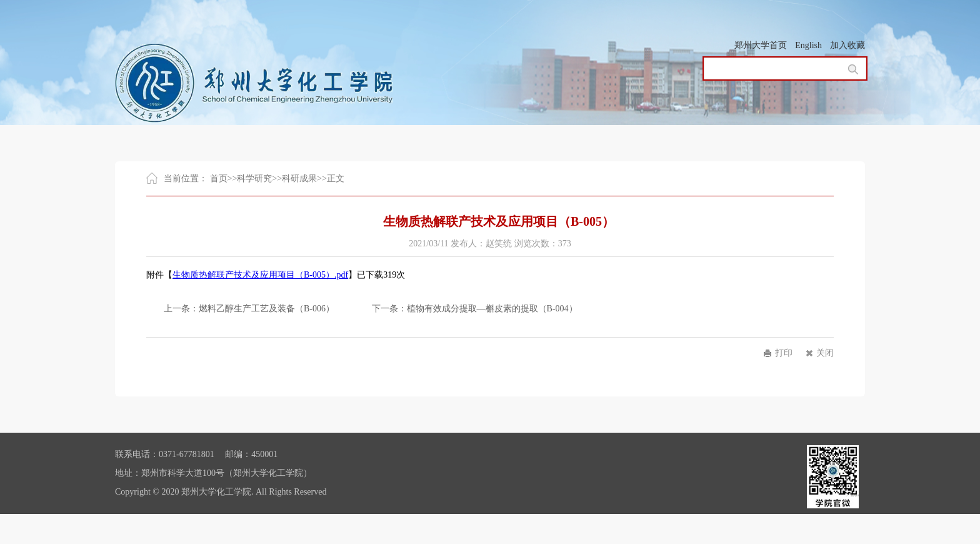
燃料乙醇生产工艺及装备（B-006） (267, 309)
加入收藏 (847, 45)
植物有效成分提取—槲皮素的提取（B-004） (492, 309)
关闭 (825, 353)
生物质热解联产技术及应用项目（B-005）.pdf (260, 275)
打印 (784, 353)
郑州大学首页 (761, 45)
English (808, 45)
